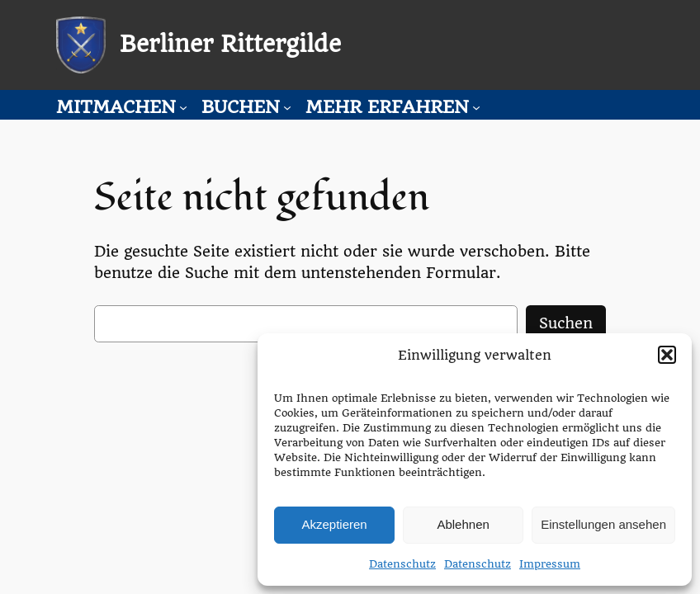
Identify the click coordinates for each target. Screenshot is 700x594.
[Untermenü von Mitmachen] (183, 107)
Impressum (550, 564)
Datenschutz (402, 564)
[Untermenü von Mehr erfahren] (476, 107)
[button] (667, 355)
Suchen (566, 323)
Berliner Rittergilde (230, 44)
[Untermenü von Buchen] (287, 107)
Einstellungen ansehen (603, 524)
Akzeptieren (334, 524)
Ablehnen (463, 524)
